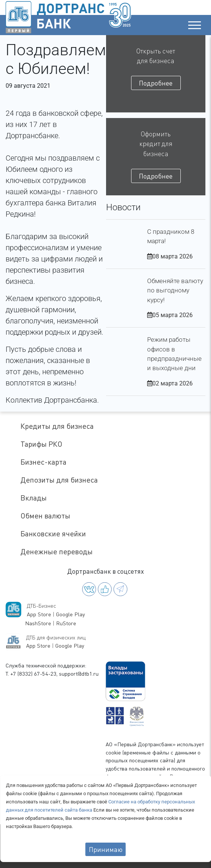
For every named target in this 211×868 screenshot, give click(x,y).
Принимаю (106, 849)
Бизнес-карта (44, 462)
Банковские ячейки (53, 534)
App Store (39, 614)
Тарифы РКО (41, 444)
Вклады (34, 498)
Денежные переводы (57, 551)
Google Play (70, 614)
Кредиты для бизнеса (57, 426)
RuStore (66, 623)
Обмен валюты (45, 516)
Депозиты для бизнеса (59, 480)
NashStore (38, 623)
